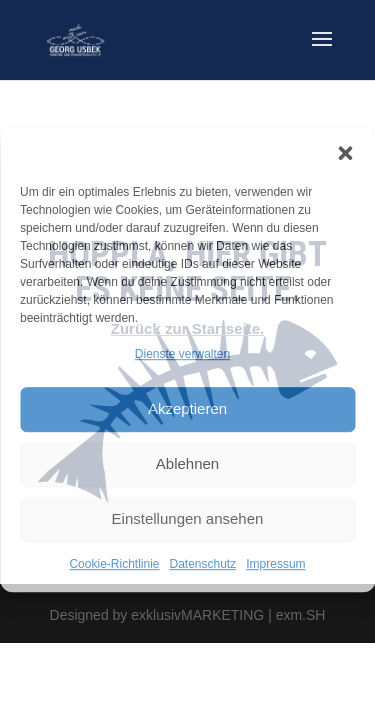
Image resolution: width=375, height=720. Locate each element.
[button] (345, 153)
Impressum (275, 564)
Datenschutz (203, 564)
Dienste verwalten (182, 354)
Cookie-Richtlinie (114, 564)
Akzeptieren (187, 409)
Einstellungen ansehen (188, 519)
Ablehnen (187, 464)
